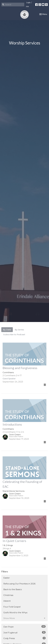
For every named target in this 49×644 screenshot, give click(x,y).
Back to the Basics (13, 589)
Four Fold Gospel (12, 607)
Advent (7, 601)
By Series (19, 330)
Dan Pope (24, 627)
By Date (7, 330)
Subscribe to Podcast (14, 334)
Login (28, 2)
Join (27, 6)
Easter (7, 578)
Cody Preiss (24, 638)
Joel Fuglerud (24, 632)
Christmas (8, 595)
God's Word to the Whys (15, 612)
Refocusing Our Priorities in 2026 (19, 584)
